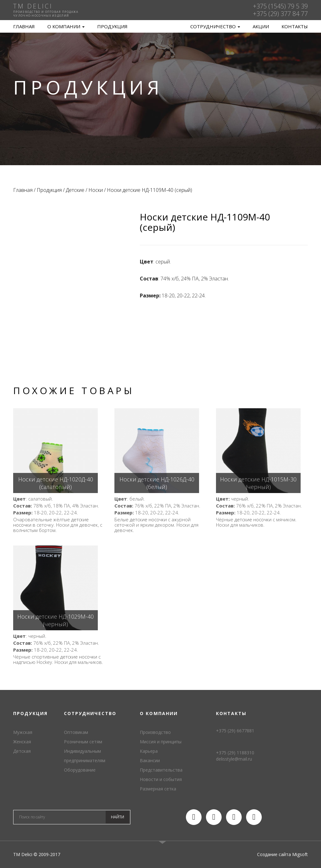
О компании (66, 26)
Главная (24, 26)
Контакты (295, 26)
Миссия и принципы (161, 742)
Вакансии (150, 760)
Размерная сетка (158, 789)
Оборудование (80, 770)
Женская (22, 742)
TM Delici (160, 27)
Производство (155, 732)
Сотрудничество (215, 26)
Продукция (112, 26)
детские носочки (148, 519)
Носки (96, 190)
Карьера (149, 751)
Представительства (161, 770)
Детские (75, 190)
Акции (261, 26)
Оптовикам (76, 732)
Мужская (23, 732)
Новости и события (161, 779)
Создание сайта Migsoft (282, 854)
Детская (22, 751)
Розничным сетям (83, 742)
